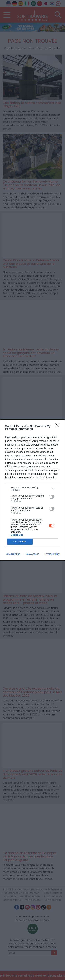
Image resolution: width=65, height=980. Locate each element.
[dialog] (32, 490)
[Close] (58, 426)
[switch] (52, 497)
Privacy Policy (52, 554)
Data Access (32, 554)
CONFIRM (20, 542)
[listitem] (32, 489)
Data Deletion (13, 554)
